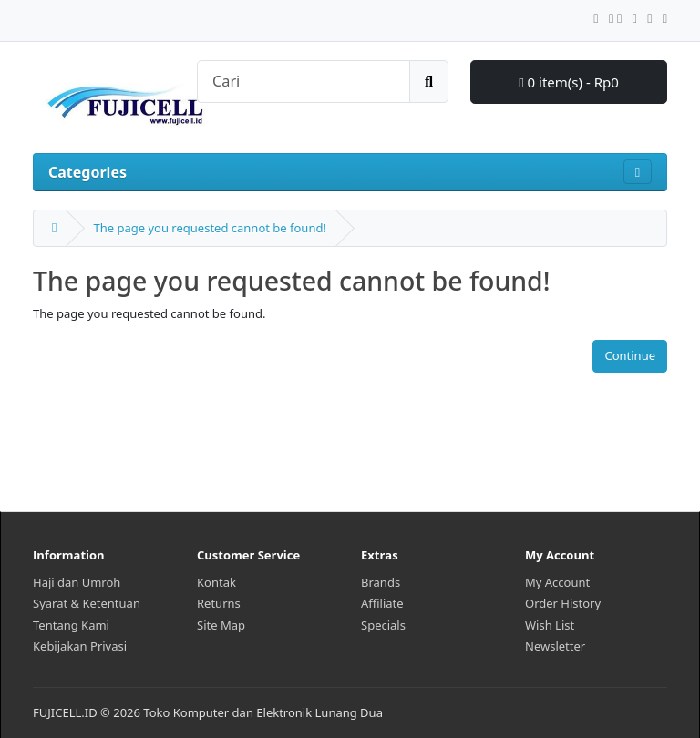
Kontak (216, 582)
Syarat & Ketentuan (87, 603)
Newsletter (555, 646)
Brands (381, 582)
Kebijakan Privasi (80, 646)
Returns (219, 603)
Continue (630, 355)
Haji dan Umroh (77, 582)
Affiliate (382, 603)
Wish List (550, 625)
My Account (557, 582)
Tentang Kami (71, 625)
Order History (563, 603)
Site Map (221, 625)
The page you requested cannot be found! (209, 228)
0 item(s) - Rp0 (569, 82)
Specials (383, 625)
